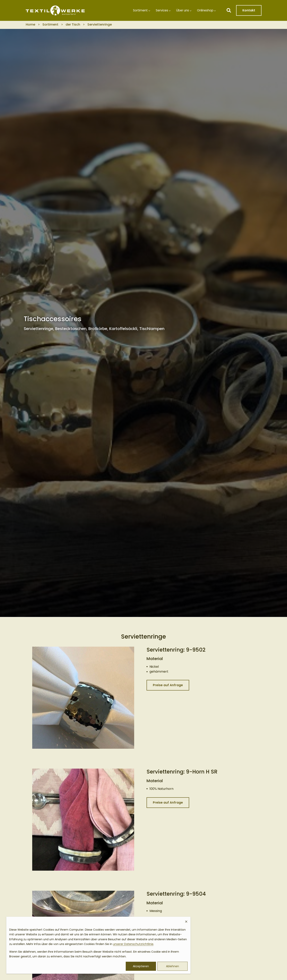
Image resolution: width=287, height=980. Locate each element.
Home (30, 26)
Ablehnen (172, 966)
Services (159, 11)
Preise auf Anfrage (168, 687)
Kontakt (249, 11)
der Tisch (73, 26)
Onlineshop (204, 11)
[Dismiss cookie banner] (186, 922)
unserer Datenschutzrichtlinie (133, 944)
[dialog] (98, 945)
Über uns (181, 11)
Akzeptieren (141, 966)
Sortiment (137, 11)
